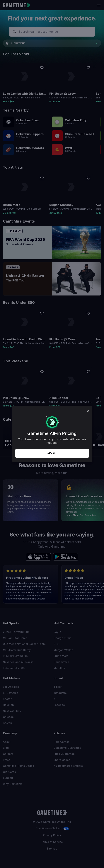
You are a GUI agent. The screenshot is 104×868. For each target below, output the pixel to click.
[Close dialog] (88, 411)
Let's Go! (52, 453)
